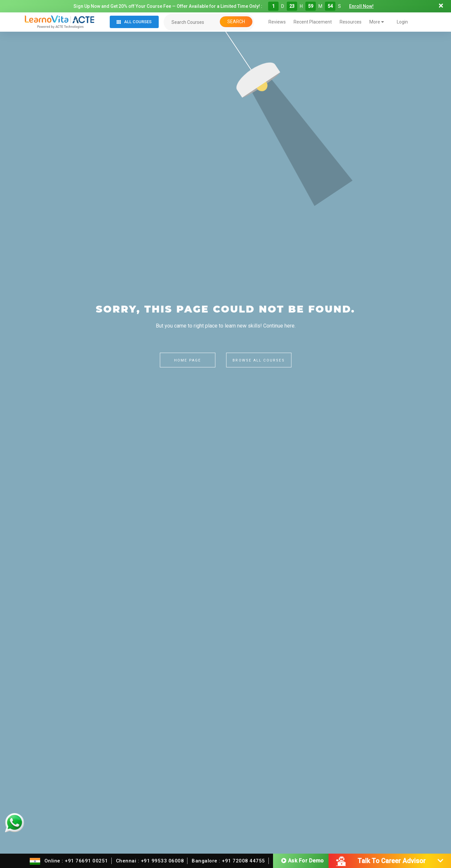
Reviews (277, 22)
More (377, 22)
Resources (351, 22)
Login (402, 22)
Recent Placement (313, 22)
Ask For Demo (303, 860)
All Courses (134, 22)
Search (236, 22)
